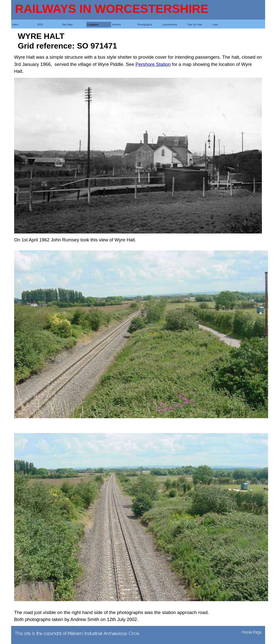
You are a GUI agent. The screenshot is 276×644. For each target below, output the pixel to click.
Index (15, 25)
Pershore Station (153, 64)
